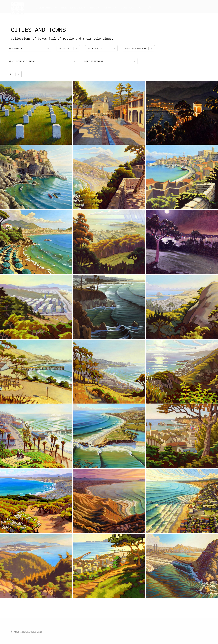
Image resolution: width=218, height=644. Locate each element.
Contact (128, 8)
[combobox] (11, 74)
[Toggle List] (18, 74)
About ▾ (110, 8)
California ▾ (46, 8)
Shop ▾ (95, 8)
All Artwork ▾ (73, 8)
